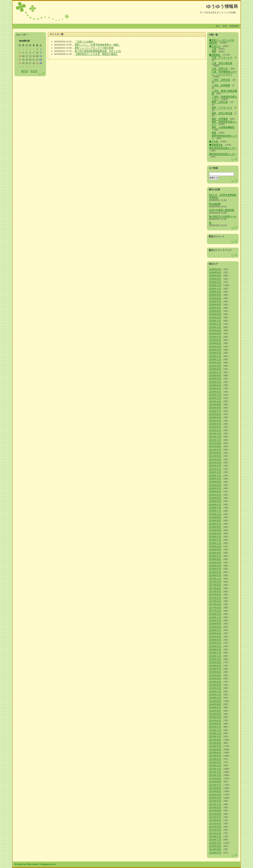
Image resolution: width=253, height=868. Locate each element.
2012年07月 (215, 785)
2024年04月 (215, 343)
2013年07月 (215, 746)
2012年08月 (215, 782)
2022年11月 (215, 398)
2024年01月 (215, 353)
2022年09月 (215, 405)
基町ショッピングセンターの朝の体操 (94, 48)
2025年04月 (215, 311)
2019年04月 (215, 534)
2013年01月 (215, 765)
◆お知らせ (215, 46)
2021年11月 (215, 437)
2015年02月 (215, 685)
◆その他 (214, 142)
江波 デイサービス (222, 58)
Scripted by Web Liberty (26, 864)
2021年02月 (215, 466)
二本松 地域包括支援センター (224, 98)
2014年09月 (215, 701)
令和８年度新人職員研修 (222, 210)
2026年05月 (215, 269)
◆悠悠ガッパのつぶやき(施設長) (222, 41)
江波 (214, 49)
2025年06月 (215, 305)
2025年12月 (215, 285)
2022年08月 (215, 408)
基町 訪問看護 (220, 119)
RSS (225, 26)
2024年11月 (215, 324)
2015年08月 (215, 666)
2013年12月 (215, 730)
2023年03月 (215, 385)
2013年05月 (215, 753)
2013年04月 (215, 756)
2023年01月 (215, 392)
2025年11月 (215, 289)
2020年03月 (215, 498)
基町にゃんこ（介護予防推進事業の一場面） (98, 45)
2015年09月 (215, 662)
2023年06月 (215, 376)
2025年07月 (215, 301)
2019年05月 (215, 530)
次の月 (34, 71)
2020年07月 (215, 488)
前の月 (25, 71)
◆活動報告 (215, 55)
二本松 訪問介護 (221, 80)
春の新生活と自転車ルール (223, 216)
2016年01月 (215, 650)
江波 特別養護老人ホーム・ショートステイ (224, 73)
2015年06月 (215, 672)
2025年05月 (215, 308)
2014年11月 (215, 695)
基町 (214, 52)
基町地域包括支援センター (224, 137)
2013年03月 (215, 759)
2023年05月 (215, 379)
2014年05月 (215, 714)
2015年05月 (215, 675)
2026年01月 (215, 282)
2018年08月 (215, 553)
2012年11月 (215, 772)
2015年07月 (215, 669)
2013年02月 (215, 762)
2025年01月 (215, 318)
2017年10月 (215, 582)
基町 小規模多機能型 (223, 127)
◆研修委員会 (216, 145)
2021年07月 (215, 450)
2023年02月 (215, 388)
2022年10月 (215, 401)
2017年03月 (215, 604)
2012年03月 (215, 798)
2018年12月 (215, 540)
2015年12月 (215, 653)
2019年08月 (215, 521)
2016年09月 (215, 624)
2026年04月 (215, 272)
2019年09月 (215, 517)
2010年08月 (215, 849)
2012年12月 (215, 769)
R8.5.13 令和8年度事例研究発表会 (223, 196)
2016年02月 (215, 646)
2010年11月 (215, 840)
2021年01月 (215, 469)
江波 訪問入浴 (220, 69)
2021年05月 (215, 456)
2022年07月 (215, 411)
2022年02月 (215, 427)
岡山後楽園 (215, 204)
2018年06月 (215, 559)
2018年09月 (215, 550)
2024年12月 (215, 321)
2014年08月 (215, 704)
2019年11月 (215, 511)
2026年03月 (215, 276)
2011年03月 (215, 827)
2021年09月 (215, 443)
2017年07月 (215, 592)
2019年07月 (215, 524)
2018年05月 (215, 563)
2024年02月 (215, 350)
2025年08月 (215, 298)
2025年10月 (215, 292)
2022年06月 (215, 414)
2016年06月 (215, 633)
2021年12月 (215, 434)
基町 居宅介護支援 (222, 113)
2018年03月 (215, 569)
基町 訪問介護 (220, 102)
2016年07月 (215, 630)
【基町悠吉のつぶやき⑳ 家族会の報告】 (96, 54)
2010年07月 (215, 853)
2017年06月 (215, 595)
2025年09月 (215, 295)
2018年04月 (215, 566)
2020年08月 (215, 485)
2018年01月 (215, 575)
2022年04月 (215, 421)
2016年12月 (215, 614)
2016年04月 (215, 640)
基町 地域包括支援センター (224, 123)
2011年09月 (215, 811)
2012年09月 (215, 778)
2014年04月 (215, 717)
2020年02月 (215, 501)
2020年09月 (215, 482)
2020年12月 (215, 472)
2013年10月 (215, 736)
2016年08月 (215, 627)
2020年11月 (215, 476)
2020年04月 (215, 495)
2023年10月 (215, 363)
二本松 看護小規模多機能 (224, 92)
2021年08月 (215, 446)
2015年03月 (215, 682)
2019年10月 (215, 514)
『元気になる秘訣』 (85, 42)
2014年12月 (215, 692)
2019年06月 (215, 527)
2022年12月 (215, 395)
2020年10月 (215, 479)
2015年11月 (215, 656)
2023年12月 (215, 356)
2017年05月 (215, 598)
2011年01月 (215, 833)
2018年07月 (215, 556)
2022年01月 (215, 430)
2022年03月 (215, 424)
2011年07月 (215, 817)
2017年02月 (215, 608)
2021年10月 (215, 440)
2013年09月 (215, 740)
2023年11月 (215, 359)
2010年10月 (215, 843)
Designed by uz (48, 864)
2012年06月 (215, 788)
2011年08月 (215, 814)
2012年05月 (215, 791)
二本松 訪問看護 (221, 85)
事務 (214, 133)
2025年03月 (215, 314)
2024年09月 (215, 330)
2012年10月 (215, 775)
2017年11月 (215, 579)
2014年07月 (215, 707)
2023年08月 (215, 369)
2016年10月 (215, 621)
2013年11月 (215, 733)
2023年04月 (215, 382)
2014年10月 (215, 698)
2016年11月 (215, 617)
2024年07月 (215, 337)
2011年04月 (215, 824)
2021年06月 (215, 453)
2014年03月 (215, 720)
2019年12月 (215, 508)
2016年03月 (215, 643)
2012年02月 (215, 801)
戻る (218, 26)
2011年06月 (215, 820)
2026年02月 (215, 279)
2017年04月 (215, 601)
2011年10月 (215, 807)
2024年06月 (215, 340)
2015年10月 (215, 659)
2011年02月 (215, 830)
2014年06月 (215, 711)
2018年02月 (215, 572)
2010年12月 (215, 836)
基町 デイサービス (222, 108)
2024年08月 (215, 334)
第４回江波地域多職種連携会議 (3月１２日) (98, 51)
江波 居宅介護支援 (222, 63)
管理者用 (234, 26)
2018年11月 (215, 543)
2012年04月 (215, 795)
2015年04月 (215, 678)
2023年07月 (215, 372)
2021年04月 (215, 459)
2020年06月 (215, 492)
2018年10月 (215, 546)
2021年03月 (215, 463)
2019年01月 (215, 537)
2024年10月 (215, 327)
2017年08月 (215, 588)
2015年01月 (215, 688)
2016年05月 (215, 637)
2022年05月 (215, 417)
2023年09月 (215, 366)
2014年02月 (215, 724)
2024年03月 (215, 347)
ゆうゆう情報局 (222, 6)
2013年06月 (215, 749)
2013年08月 (215, 743)
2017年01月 (215, 611)
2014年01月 (215, 727)
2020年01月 (215, 505)
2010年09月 (215, 846)
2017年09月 (215, 585)
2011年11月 (215, 804)
